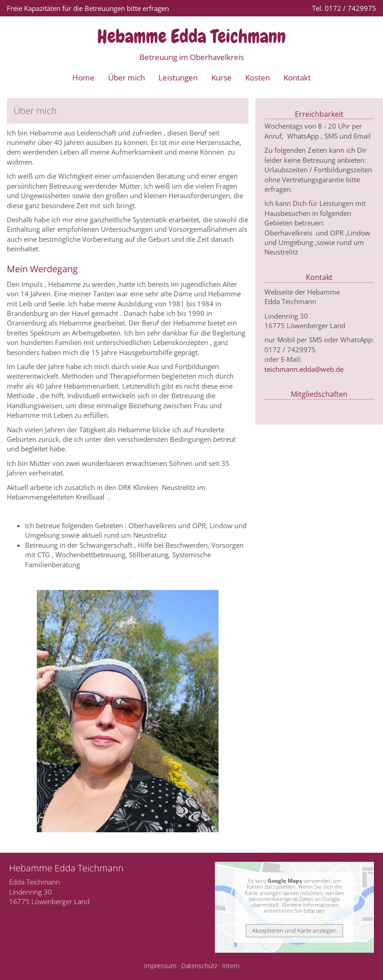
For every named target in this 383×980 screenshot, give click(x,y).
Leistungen (178, 77)
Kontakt (297, 77)
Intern (231, 966)
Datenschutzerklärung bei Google (294, 917)
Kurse (221, 77)
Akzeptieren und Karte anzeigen (294, 930)
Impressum (160, 966)
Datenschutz (199, 966)
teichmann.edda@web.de (304, 369)
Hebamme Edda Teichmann (191, 36)
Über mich (127, 77)
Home (83, 77)
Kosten (258, 77)
